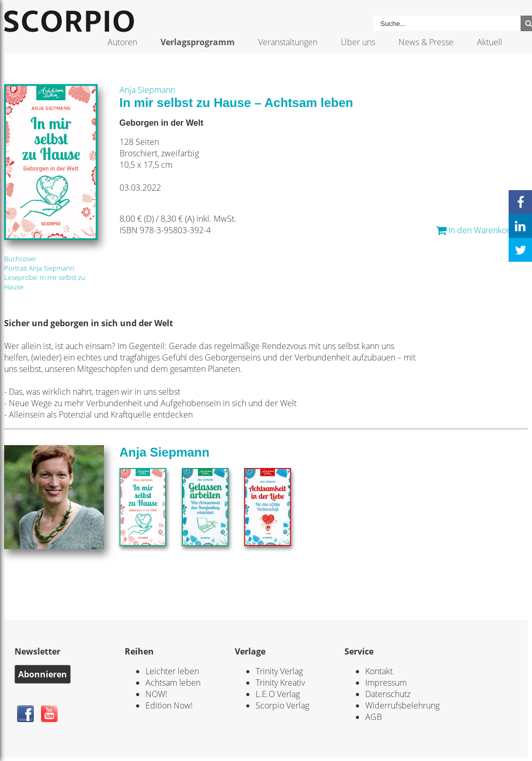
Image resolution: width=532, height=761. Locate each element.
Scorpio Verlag (282, 705)
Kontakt (379, 671)
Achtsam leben (173, 683)
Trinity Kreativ (280, 683)
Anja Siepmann (147, 90)
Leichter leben (172, 671)
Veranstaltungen (288, 42)
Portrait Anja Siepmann (39, 268)
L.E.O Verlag (278, 694)
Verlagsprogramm (198, 42)
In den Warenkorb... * (482, 230)
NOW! (156, 694)
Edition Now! (169, 705)
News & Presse (426, 42)
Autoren (122, 42)
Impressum (386, 683)
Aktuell (490, 42)
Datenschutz (388, 694)
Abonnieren (43, 674)
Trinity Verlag (279, 671)
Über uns (358, 42)
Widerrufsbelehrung (402, 705)
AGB (374, 717)
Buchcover (20, 259)
